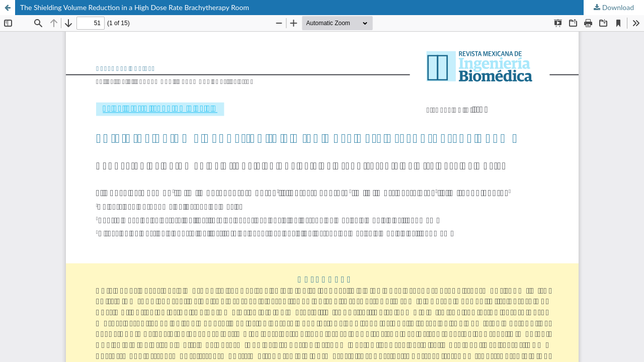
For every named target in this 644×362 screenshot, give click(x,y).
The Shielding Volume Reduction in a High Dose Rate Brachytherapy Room (135, 7)
